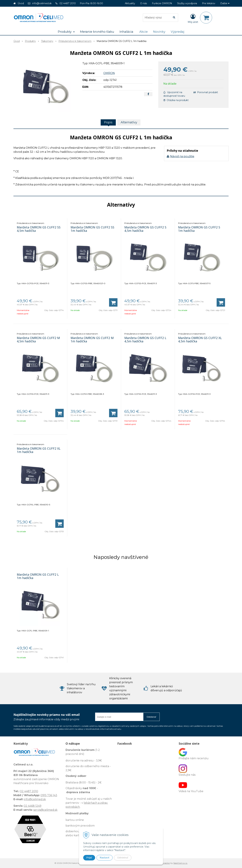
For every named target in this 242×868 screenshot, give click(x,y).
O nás (144, 3)
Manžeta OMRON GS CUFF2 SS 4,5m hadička (39, 229)
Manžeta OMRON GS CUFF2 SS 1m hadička (92, 229)
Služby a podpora (187, 3)
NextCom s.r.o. (180, 863)
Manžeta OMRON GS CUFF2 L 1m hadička (38, 576)
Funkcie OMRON (162, 3)
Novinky (159, 32)
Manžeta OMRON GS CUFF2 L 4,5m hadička (145, 340)
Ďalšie (225, 3)
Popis (108, 122)
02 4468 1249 (33, 806)
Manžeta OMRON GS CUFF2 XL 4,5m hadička (200, 340)
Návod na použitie (182, 156)
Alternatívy (129, 122)
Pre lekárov (209, 3)
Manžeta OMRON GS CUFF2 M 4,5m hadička (38, 340)
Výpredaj (178, 32)
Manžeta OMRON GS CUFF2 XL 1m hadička (39, 450)
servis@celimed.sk (45, 810)
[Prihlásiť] (193, 18)
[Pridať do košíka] (113, 302)
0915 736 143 (49, 795)
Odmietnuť (123, 858)
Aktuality (130, 3)
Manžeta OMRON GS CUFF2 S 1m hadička (199, 229)
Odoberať (152, 717)
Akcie (144, 32)
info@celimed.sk (42, 3)
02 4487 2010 (68, 3)
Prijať (89, 858)
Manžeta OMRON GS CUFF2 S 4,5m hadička (145, 229)
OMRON (109, 73)
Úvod (21, 3)
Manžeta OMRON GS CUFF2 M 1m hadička (92, 340)
